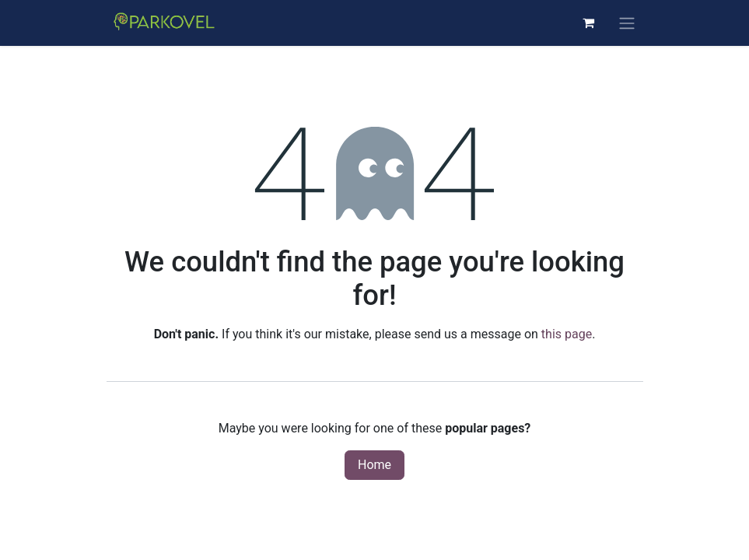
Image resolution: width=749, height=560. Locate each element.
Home (374, 465)
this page (567, 334)
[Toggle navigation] (627, 23)
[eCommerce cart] (589, 23)
